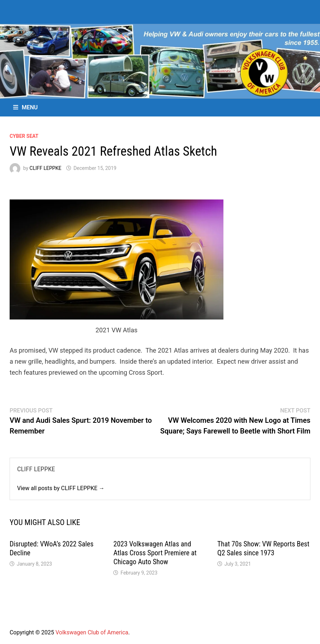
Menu (25, 107)
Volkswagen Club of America (92, 632)
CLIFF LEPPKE (45, 168)
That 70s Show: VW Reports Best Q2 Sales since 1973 (263, 548)
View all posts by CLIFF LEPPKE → (61, 488)
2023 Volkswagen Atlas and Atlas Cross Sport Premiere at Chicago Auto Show (155, 553)
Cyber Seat (24, 136)
